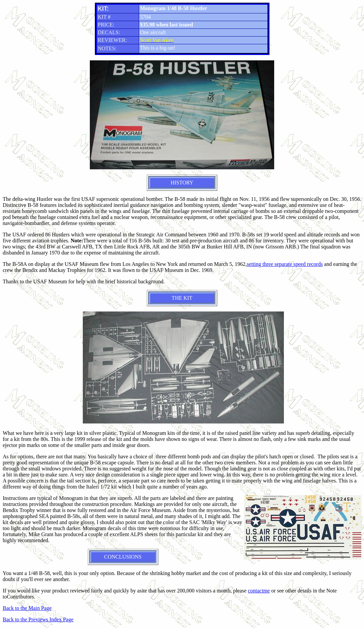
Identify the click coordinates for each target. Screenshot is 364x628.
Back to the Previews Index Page (38, 619)
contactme (259, 591)
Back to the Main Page (27, 608)
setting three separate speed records (285, 264)
